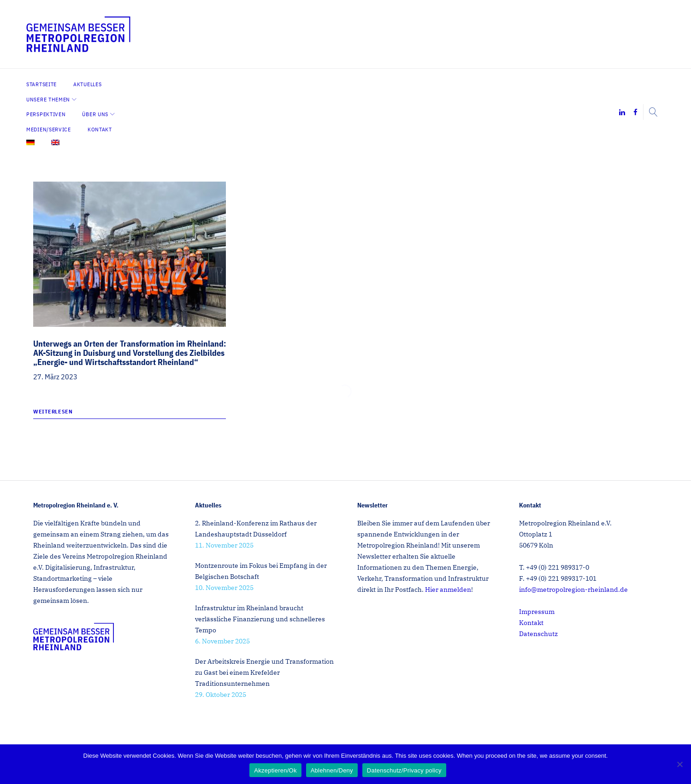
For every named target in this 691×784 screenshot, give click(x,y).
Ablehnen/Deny (332, 770)
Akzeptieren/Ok (275, 770)
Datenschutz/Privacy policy (404, 770)
